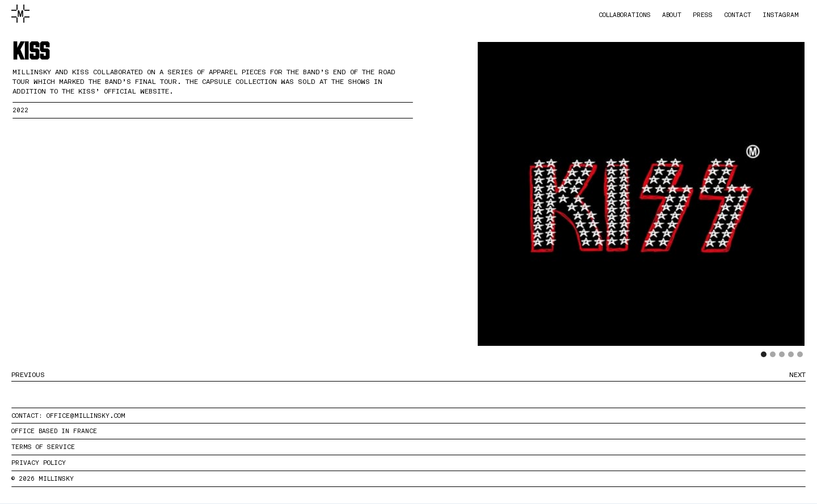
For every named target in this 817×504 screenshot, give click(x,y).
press (703, 15)
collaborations (625, 15)
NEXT (797, 375)
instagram (781, 15)
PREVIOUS (28, 375)
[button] (500, 205)
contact (738, 15)
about (672, 15)
